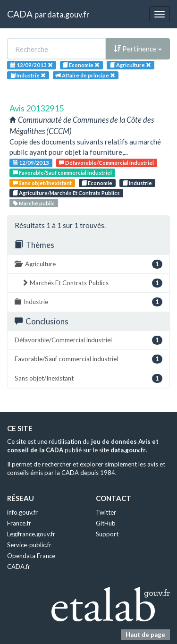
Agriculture (88, 264)
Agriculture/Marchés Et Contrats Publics (66, 193)
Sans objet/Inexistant (42, 183)
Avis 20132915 (37, 108)
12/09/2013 (31, 163)
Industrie (137, 183)
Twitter (106, 512)
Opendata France (31, 556)
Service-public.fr (29, 545)
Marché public (34, 203)
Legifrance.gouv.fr (31, 534)
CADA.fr (19, 567)
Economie (97, 183)
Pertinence (138, 49)
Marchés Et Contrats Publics (92, 283)
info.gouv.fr (22, 512)
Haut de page (145, 635)
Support (107, 534)
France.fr (19, 523)
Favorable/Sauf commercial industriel (62, 173)
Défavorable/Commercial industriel (106, 163)
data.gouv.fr (68, 14)
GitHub (106, 523)
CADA (20, 14)
